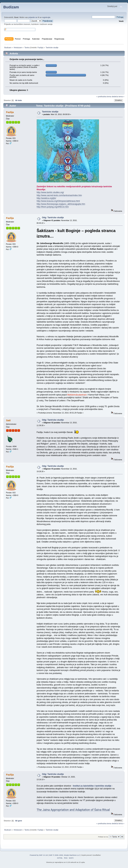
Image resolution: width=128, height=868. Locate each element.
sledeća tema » (118, 97)
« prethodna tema (104, 97)
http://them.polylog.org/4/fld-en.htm (53, 207)
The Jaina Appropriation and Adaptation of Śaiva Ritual (73, 810)
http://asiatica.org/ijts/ (46, 198)
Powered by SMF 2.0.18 (39, 855)
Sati (8, 420)
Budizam (11, 7)
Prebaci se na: (103, 837)
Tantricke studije (50, 112)
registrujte (46, 17)
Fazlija (40, 48)
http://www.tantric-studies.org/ (50, 192)
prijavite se (33, 17)
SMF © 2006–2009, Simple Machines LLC (64, 855)
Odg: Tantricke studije (53, 218)
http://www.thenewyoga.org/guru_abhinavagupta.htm (61, 204)
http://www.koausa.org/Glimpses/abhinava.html (58, 201)
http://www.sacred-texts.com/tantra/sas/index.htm (59, 195)
